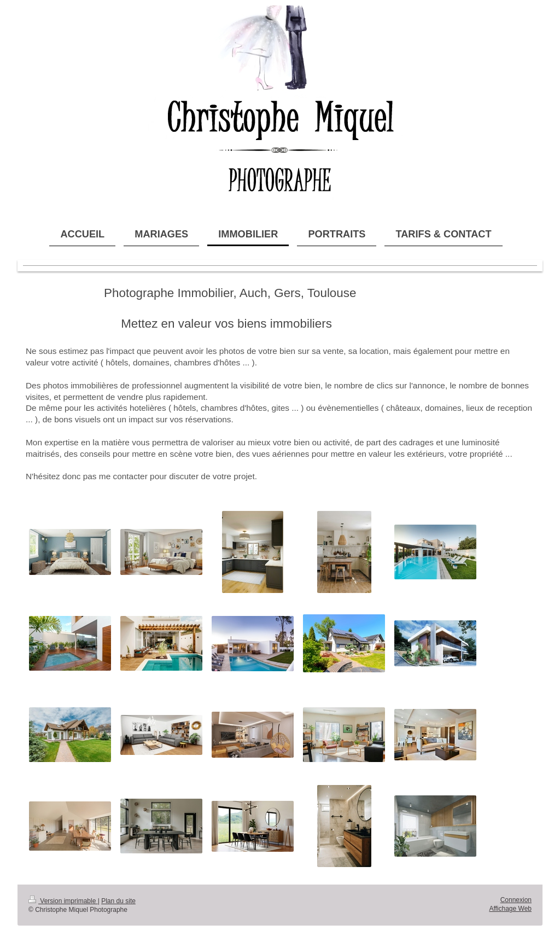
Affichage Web (510, 909)
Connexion (516, 900)
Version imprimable (63, 901)
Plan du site (118, 901)
